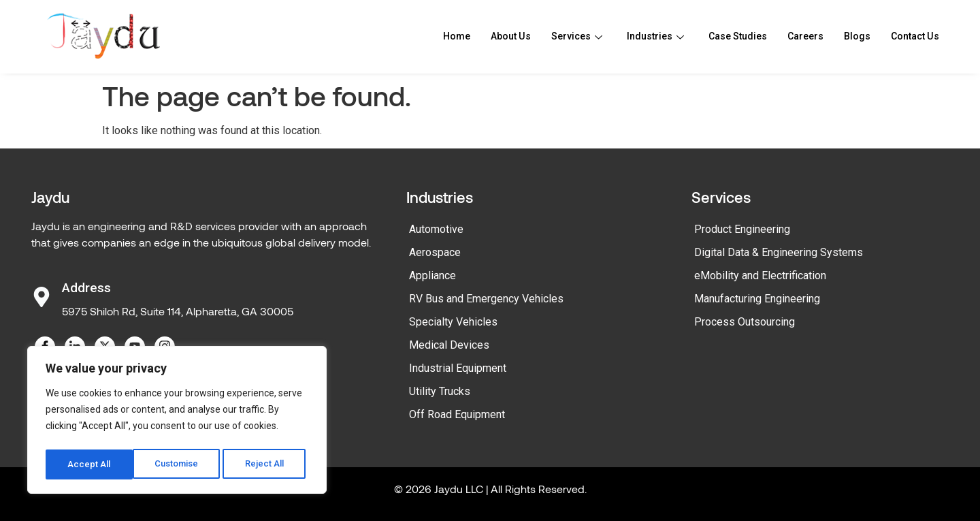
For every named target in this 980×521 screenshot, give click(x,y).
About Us (491, 37)
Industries (641, 37)
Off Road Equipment (457, 414)
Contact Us (913, 37)
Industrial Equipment (458, 368)
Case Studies (727, 37)
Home (435, 37)
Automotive (436, 229)
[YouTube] (135, 347)
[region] (177, 422)
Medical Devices (449, 345)
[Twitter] (105, 347)
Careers (799, 37)
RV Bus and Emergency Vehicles (486, 299)
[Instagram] (165, 347)
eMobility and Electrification (760, 275)
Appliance (432, 275)
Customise (89, 464)
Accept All (266, 464)
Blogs (852, 37)
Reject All (179, 464)
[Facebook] (45, 347)
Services (560, 37)
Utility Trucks (440, 391)
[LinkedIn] (75, 347)
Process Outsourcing (745, 322)
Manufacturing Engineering (757, 299)
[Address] (42, 297)
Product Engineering (742, 229)
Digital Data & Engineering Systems (779, 252)
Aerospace (435, 252)
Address (86, 288)
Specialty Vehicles (453, 322)
